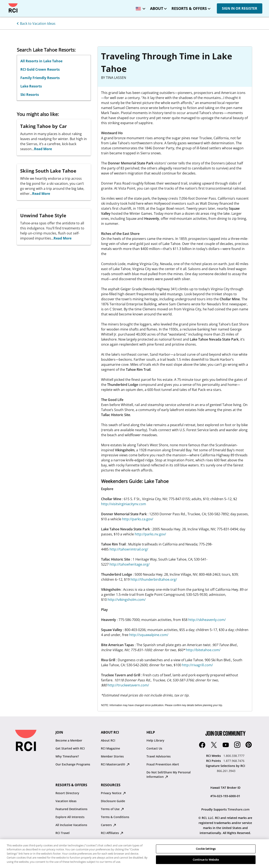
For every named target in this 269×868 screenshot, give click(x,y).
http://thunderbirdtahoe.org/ (154, 579)
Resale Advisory (112, 841)
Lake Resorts (31, 86)
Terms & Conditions (115, 817)
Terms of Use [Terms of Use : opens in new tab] (112, 809)
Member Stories (112, 756)
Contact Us (154, 748)
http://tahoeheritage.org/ (130, 564)
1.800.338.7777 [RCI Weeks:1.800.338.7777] (234, 756)
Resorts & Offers (189, 8)
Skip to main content (7, 3)
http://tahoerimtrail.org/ (129, 549)
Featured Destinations (71, 809)
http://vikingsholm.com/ (127, 600)
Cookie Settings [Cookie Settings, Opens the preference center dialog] (206, 855)
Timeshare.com (239, 809)
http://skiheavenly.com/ (207, 620)
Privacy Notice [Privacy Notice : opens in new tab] (113, 793)
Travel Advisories (159, 756)
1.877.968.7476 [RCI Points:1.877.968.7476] (234, 761)
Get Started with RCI (70, 748)
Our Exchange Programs (73, 764)
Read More (43, 149)
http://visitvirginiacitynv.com (124, 504)
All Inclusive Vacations (71, 825)
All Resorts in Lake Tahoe (41, 61)
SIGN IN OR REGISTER (240, 8)
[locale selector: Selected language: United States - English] (140, 7)
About (157, 8)
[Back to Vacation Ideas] (35, 23)
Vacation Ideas (66, 801)
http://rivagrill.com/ (197, 665)
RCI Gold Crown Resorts (40, 69)
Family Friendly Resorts (40, 78)
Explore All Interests (70, 817)
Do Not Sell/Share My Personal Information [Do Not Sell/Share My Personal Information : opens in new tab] (169, 774)
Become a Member (69, 740)
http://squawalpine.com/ (149, 635)
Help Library (155, 740)
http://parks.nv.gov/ (150, 534)
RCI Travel (63, 833)
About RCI (108, 740)
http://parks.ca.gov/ (138, 519)
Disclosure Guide (113, 801)
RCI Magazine (110, 748)
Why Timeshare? (67, 756)
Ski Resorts (30, 95)
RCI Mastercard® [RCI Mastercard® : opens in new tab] (115, 764)
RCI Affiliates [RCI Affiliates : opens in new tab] (112, 833)
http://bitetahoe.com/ (203, 650)
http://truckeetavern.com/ (128, 685)
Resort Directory (67, 793)
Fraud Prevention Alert (163, 764)
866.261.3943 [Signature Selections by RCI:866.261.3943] (226, 771)
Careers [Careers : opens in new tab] (108, 825)
